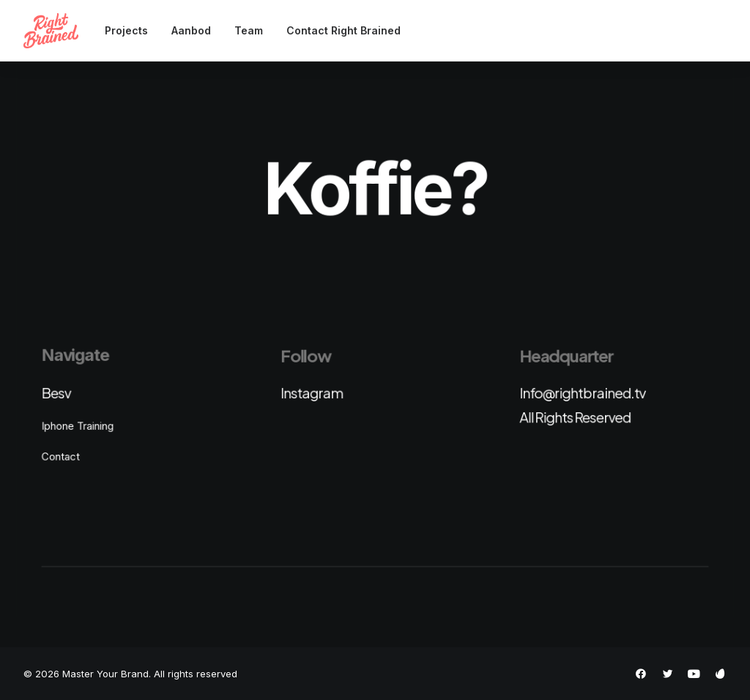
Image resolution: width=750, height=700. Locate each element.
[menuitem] (131, 31)
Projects (126, 30)
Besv (56, 392)
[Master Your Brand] (51, 31)
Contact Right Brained (344, 30)
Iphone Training (77, 425)
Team (249, 30)
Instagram (312, 392)
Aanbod (191, 30)
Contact (60, 456)
